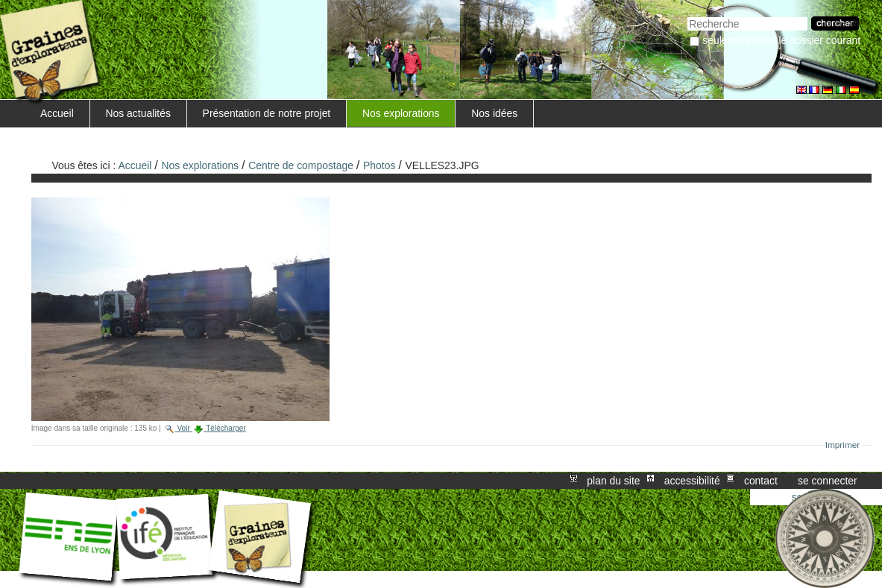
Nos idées (494, 113)
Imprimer (843, 445)
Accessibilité (692, 481)
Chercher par (687, 15)
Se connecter (828, 481)
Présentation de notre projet (267, 113)
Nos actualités (138, 113)
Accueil (57, 113)
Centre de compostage (301, 165)
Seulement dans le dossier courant (781, 40)
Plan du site (613, 481)
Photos (379, 165)
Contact (761, 481)
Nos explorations (401, 113)
